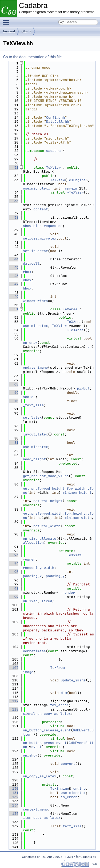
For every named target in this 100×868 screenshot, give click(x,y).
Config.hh (55, 117)
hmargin (70, 188)
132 (13, 797)
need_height (34, 459)
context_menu (35, 809)
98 (13, 589)
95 (13, 572)
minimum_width (78, 518)
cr (90, 347)
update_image (35, 367)
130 (13, 788)
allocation (33, 543)
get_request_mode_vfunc (46, 476)
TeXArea (70, 309)
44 (13, 259)
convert (68, 764)
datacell (31, 263)
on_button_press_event (45, 743)
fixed (47, 601)
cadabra (53, 151)
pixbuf (83, 388)
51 (13, 309)
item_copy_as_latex (42, 818)
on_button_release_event (47, 730)
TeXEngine (76, 180)
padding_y (55, 576)
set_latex (32, 417)
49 (13, 297)
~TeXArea (75, 330)
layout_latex (35, 434)
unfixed (30, 601)
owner (30, 559)
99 (13, 597)
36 (13, 201)
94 (13, 563)
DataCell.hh (58, 121)
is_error (69, 797)
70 (13, 401)
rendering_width (39, 568)
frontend (9, 31)
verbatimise (34, 651)
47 (13, 284)
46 (13, 276)
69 (13, 393)
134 (13, 805)
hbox (27, 288)
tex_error (59, 705)
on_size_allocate (40, 539)
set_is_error (35, 251)
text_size (72, 826)
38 (13, 217)
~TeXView (75, 192)
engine (79, 788)
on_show (30, 755)
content (41, 209)
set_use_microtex (40, 238)
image (28, 672)
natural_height (48, 501)
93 (13, 555)
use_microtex (35, 326)
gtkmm (26, 31)
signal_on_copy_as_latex (47, 714)
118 (13, 709)
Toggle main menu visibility (7, 20)
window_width (35, 301)
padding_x (32, 576)
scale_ (29, 397)
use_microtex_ (36, 188)
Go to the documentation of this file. (33, 57)
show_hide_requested (43, 226)
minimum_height (77, 493)
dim (64, 693)
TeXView (53, 167)
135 (13, 814)
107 (13, 668)
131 (13, 793)
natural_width (47, 526)
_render (68, 593)
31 (13, 167)
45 (13, 267)
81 (13, 443)
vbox (27, 280)
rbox (27, 272)
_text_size (33, 405)
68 (13, 384)
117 (13, 701)
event (36, 747)
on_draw (30, 343)
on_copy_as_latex (40, 776)
